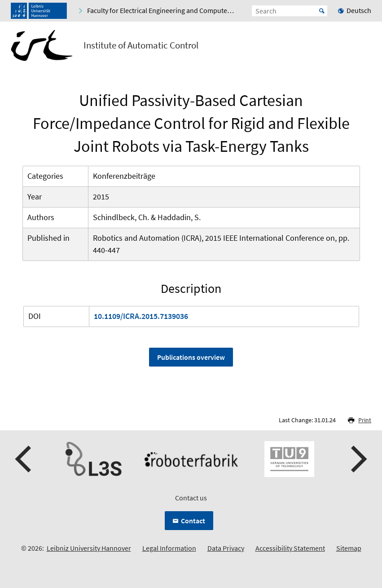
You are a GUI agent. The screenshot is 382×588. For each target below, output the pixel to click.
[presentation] (24, 459)
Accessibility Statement (290, 548)
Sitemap (349, 548)
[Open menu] (364, 47)
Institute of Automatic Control (141, 45)
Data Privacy (226, 548)
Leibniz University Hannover (89, 548)
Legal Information (169, 548)
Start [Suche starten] (322, 11)
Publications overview (191, 357)
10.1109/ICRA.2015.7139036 (141, 316)
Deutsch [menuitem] (359, 10)
